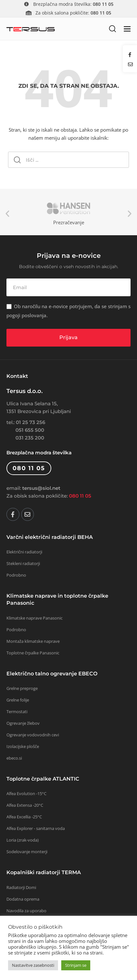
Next (130, 214)
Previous (7, 214)
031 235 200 (30, 438)
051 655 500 (30, 430)
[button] (112, 29)
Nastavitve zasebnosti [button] (33, 965)
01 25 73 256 (30, 422)
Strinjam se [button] (76, 965)
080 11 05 (80, 496)
